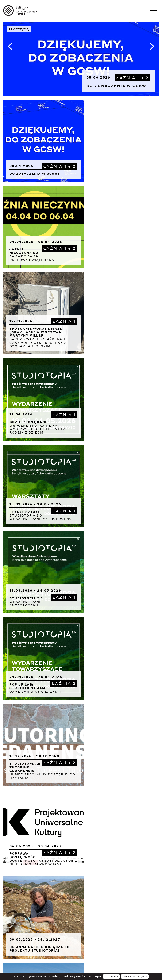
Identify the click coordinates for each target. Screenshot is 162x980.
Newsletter (81, 861)
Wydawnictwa (81, 905)
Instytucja (81, 848)
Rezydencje (81, 899)
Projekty (81, 873)
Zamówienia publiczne (92, 918)
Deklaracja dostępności (81, 867)
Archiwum (81, 880)
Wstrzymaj (19, 29)
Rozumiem (111, 976)
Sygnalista (81, 924)
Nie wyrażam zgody (135, 976)
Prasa (81, 886)
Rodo (81, 892)
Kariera (81, 911)
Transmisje (103, 855)
